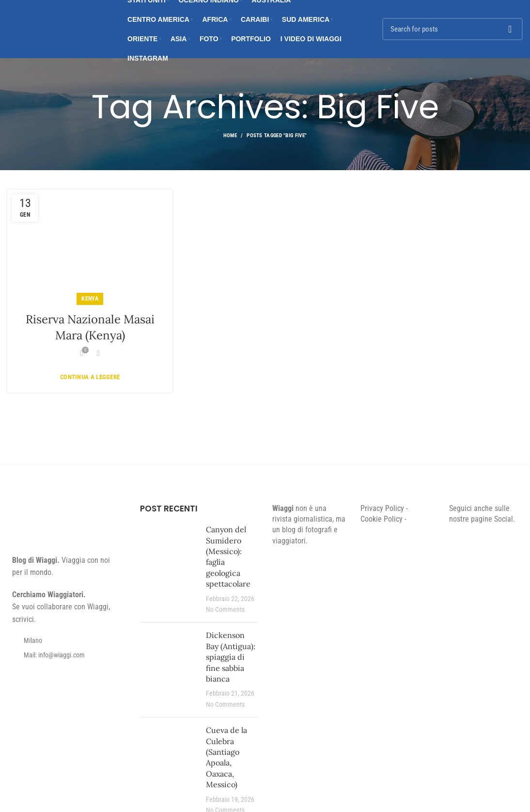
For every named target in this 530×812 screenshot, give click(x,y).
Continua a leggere (90, 377)
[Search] (452, 29)
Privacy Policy (382, 508)
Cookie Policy (382, 519)
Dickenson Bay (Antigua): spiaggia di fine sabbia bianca (231, 657)
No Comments (225, 610)
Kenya (90, 299)
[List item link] (66, 655)
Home (230, 135)
